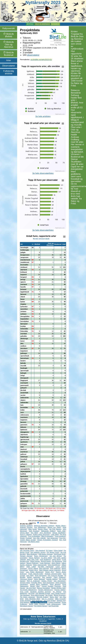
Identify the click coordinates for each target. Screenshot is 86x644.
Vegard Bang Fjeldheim (39, 584)
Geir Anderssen (53, 538)
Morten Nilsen (61, 526)
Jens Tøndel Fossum (58, 593)
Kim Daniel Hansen (41, 606)
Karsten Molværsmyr (46, 590)
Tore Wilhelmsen (40, 527)
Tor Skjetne (57, 592)
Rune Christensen (41, 556)
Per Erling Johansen (27, 597)
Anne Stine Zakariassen (39, 602)
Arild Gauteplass (48, 583)
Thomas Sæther (60, 590)
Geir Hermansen (60, 581)
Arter (9, 60)
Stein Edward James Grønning (50, 570)
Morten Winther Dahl (58, 588)
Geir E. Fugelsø (47, 599)
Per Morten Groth (53, 552)
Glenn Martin (56, 563)
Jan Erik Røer (31, 588)
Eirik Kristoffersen (54, 565)
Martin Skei (54, 597)
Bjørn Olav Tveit (33, 560)
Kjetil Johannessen (54, 604)
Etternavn (52, 523)
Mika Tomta (33, 529)
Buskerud (55, 24)
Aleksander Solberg (48, 531)
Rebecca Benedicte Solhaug (44, 526)
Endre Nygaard (25, 601)
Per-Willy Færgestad (46, 567)
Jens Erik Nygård (49, 601)
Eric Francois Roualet (55, 575)
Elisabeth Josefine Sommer (41, 592)
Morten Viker (35, 586)
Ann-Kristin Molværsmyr (28, 590)
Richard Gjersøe (26, 556)
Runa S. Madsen (26, 534)
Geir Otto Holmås (39, 538)
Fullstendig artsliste (9, 72)
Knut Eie (62, 538)
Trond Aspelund (60, 536)
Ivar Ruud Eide (53, 606)
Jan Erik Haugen (55, 529)
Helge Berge (56, 560)
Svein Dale (61, 531)
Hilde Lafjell (31, 567)
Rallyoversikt (9, 28)
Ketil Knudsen (34, 531)
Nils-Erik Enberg (42, 597)
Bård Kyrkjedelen (47, 536)
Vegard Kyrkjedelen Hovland (47, 540)
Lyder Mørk (55, 534)
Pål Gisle (31, 593)
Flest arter (42, 523)
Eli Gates (49, 550)
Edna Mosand (55, 584)
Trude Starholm (45, 563)
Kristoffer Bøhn (36, 583)
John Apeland (40, 550)
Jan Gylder (49, 595)
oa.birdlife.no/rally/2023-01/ (41, 60)
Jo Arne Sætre (47, 558)
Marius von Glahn (54, 527)
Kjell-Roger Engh (60, 554)
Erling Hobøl (58, 550)
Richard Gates (25, 583)
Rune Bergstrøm (41, 575)
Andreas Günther (26, 527)
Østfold (30, 24)
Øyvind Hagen (46, 561)
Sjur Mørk (34, 533)
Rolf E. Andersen (33, 581)
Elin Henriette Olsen (27, 550)
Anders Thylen (47, 581)
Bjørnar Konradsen (44, 588)
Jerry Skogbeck (45, 533)
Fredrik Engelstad (54, 602)
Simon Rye (49, 572)
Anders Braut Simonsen (41, 534)
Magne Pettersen (32, 563)
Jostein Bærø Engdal (28, 540)
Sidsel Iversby (35, 561)
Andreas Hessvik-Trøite (53, 574)
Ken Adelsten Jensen (38, 552)
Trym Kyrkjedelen (34, 536)
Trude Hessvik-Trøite (36, 574)
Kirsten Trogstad (26, 538)
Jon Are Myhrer (55, 556)
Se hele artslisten (43, 116)
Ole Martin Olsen (34, 542)
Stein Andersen (37, 601)
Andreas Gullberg (26, 526)
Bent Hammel (44, 568)
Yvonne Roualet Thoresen (51, 586)
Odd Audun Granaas (45, 554)
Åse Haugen (47, 577)
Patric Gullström (60, 577)
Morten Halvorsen (34, 577)
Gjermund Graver (26, 579)
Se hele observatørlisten (43, 173)
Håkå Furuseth (60, 599)
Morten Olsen (43, 529)
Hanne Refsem (34, 558)
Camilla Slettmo (52, 579)
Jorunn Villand (33, 568)
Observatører (9, 66)
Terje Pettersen (55, 568)
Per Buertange (57, 561)
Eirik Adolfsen (25, 602)
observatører (33, 55)
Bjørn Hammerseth (40, 565)
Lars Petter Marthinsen (35, 572)
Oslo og (9, 45)
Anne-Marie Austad (38, 595)
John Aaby (30, 575)
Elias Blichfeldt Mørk (33, 599)
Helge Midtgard (39, 579)
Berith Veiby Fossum (37, 604)
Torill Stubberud (45, 560)
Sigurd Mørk (24, 533)
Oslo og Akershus (42, 24)
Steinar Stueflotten (59, 533)
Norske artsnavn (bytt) (41, 239)
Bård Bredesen (32, 554)
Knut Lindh (24, 592)
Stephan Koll (61, 601)
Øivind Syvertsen (60, 595)
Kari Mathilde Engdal (43, 593)
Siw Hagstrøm (25, 595)
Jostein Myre (33, 570)
